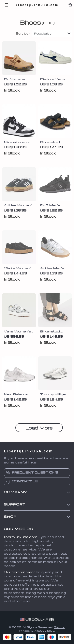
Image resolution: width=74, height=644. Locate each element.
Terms (59, 627)
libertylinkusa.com (21, 537)
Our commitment (20, 572)
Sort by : (23, 33)
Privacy (25, 630)
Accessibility (44, 630)
